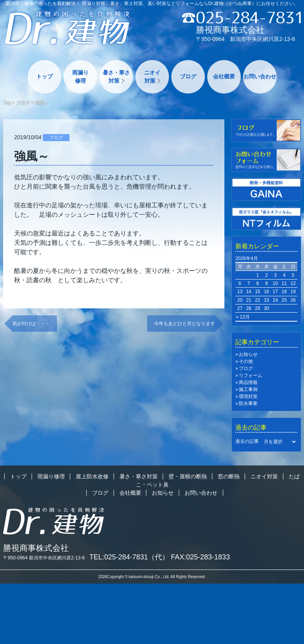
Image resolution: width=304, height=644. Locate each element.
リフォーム (251, 375)
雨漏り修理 (80, 77)
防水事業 (248, 403)
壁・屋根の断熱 (188, 476)
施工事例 (248, 389)
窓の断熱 (229, 476)
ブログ (188, 76)
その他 (246, 361)
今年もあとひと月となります (185, 324)
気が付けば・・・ (31, 324)
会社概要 (224, 76)
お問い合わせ (260, 76)
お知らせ (248, 354)
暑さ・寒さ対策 (116, 77)
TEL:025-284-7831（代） (129, 557)
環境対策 (248, 396)
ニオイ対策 (152, 77)
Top (7, 103)
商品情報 (248, 382)
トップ (44, 76)
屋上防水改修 (92, 476)
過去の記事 (247, 442)
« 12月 (243, 317)
